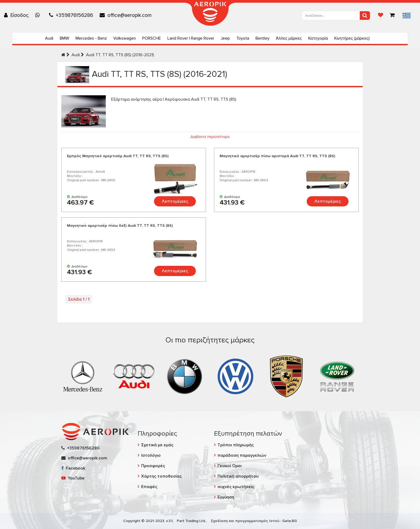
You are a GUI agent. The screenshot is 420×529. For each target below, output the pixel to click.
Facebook (73, 468)
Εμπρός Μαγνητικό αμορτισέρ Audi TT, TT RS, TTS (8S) (118, 156)
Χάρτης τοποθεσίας (161, 476)
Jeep (225, 38)
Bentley (262, 38)
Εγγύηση (226, 497)
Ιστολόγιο (151, 455)
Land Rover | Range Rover (191, 38)
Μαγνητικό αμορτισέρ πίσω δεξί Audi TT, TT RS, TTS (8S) (120, 226)
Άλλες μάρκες (289, 38)
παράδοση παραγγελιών (242, 455)
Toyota (243, 38)
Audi (49, 38)
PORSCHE (152, 38)
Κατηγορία (318, 38)
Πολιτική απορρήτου (238, 476)
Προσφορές (153, 466)
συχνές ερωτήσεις (236, 487)
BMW (64, 38)
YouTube (73, 478)
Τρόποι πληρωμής (236, 445)
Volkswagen (125, 38)
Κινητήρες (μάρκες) (352, 38)
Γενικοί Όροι (230, 466)
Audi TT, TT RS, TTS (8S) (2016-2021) (120, 55)
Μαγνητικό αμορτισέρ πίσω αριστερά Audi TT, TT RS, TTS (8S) (277, 156)
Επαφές (149, 487)
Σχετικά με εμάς (157, 445)
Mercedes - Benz (91, 38)
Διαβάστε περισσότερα (210, 137)
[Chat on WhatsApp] (39, 15)
